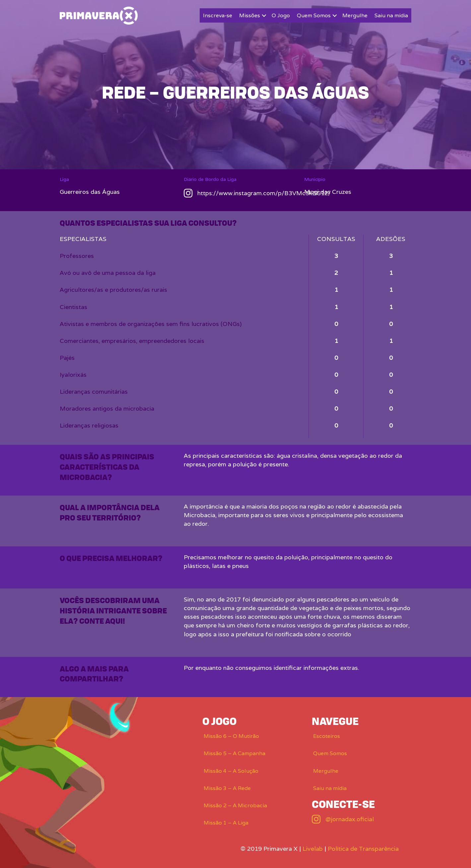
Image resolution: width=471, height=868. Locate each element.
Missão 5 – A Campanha (235, 753)
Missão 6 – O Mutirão (231, 736)
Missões (250, 15)
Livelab (313, 849)
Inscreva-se (218, 15)
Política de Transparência (363, 849)
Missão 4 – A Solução (231, 771)
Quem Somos (314, 15)
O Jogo (281, 15)
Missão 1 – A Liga (226, 823)
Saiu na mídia (391, 15)
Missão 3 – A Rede (227, 788)
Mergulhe (355, 15)
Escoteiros (327, 736)
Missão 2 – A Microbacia (235, 805)
